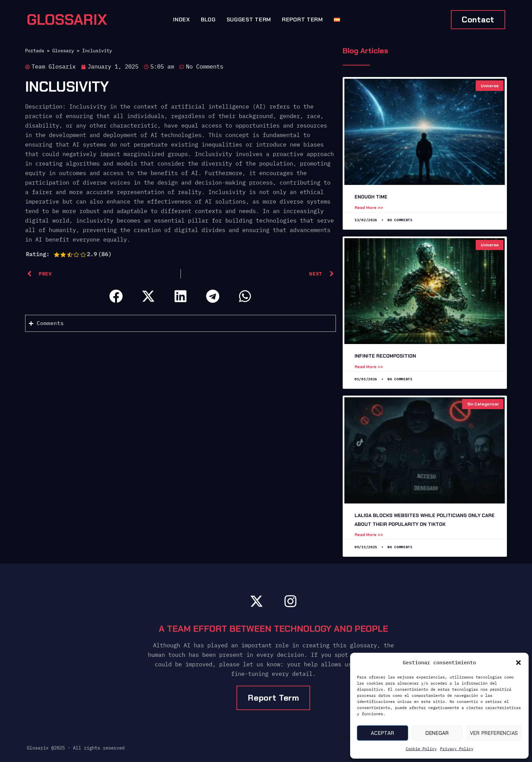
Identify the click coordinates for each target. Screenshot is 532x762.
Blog (208, 20)
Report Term (302, 20)
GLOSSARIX (67, 20)
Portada (35, 50)
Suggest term (249, 20)
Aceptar (382, 733)
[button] (518, 663)
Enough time (371, 197)
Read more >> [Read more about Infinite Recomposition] (369, 367)
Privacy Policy (457, 749)
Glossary (63, 50)
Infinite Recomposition (385, 356)
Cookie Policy (421, 749)
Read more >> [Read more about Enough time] (369, 208)
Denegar (437, 733)
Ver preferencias (494, 733)
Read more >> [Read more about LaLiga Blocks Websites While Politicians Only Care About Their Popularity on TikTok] (369, 535)
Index (182, 20)
